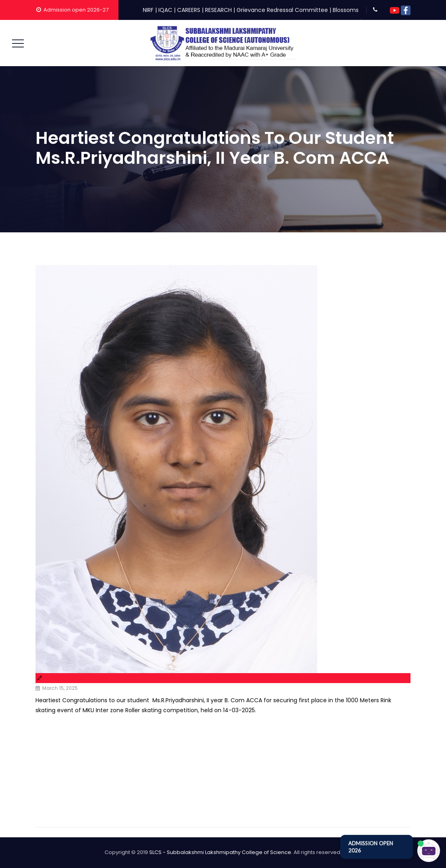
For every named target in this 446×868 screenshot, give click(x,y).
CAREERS (189, 10)
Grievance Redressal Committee (282, 10)
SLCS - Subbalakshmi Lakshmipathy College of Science (220, 852)
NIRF (148, 10)
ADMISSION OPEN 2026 (371, 847)
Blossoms (346, 10)
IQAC (165, 10)
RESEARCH (218, 10)
